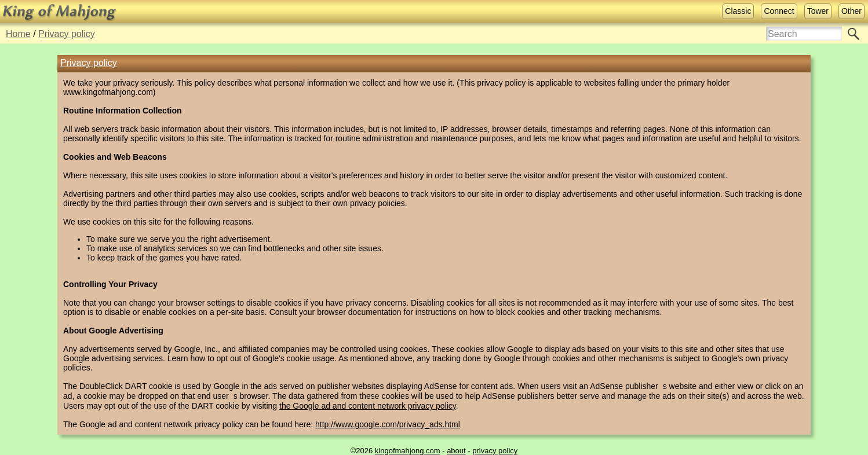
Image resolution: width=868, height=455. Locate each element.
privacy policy (495, 451)
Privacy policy (67, 34)
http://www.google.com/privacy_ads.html (388, 424)
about (456, 451)
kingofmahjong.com (408, 451)
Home (18, 34)
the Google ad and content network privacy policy (368, 406)
